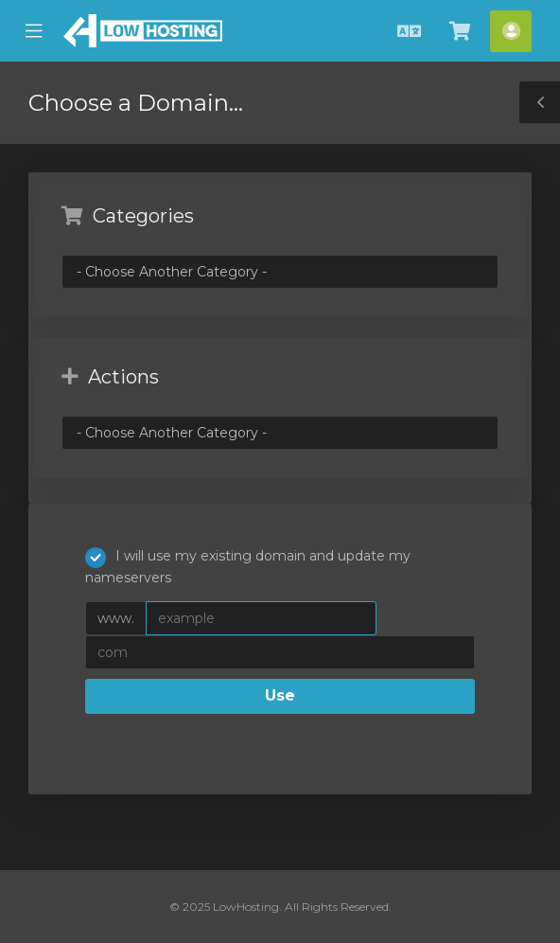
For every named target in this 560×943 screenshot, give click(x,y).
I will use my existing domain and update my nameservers (248, 567)
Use (280, 695)
